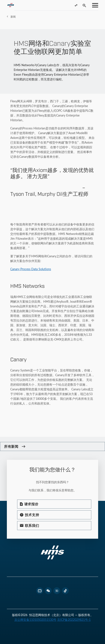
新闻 (13, 17)
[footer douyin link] (65, 591)
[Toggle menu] (94, 5)
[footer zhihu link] (57, 591)
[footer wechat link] (48, 591)
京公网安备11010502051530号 (35, 620)
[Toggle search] (84, 5)
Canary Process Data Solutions (31, 269)
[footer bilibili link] (40, 591)
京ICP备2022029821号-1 (74, 620)
